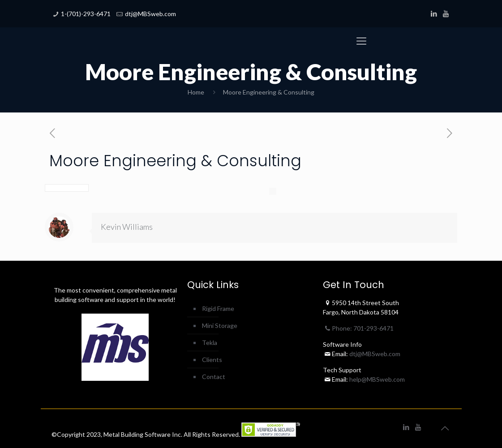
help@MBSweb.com (377, 379)
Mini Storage (220, 325)
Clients (212, 360)
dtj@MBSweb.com (150, 14)
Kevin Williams (127, 227)
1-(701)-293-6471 (86, 14)
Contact (214, 377)
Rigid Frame (218, 308)
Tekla (210, 342)
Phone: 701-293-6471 (358, 328)
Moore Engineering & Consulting (269, 92)
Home (196, 92)
